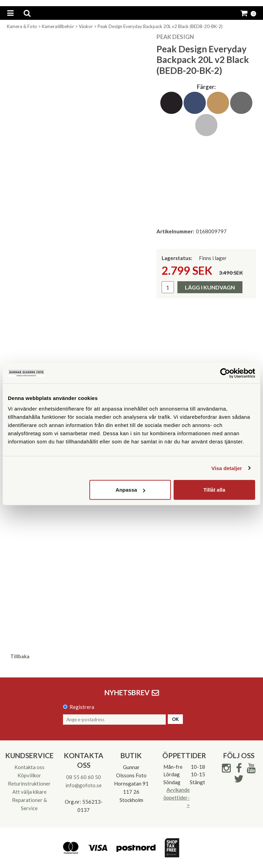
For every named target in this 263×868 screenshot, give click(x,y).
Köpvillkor (29, 775)
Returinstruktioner (29, 783)
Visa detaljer (227, 468)
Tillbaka (20, 656)
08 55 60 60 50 (84, 777)
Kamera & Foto (22, 26)
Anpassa (131, 490)
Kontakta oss (29, 767)
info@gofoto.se (84, 785)
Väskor (86, 26)
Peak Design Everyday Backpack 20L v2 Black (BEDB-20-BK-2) (160, 26)
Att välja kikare (29, 792)
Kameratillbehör (58, 26)
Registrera (82, 707)
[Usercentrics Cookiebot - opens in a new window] (225, 373)
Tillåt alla (214, 490)
